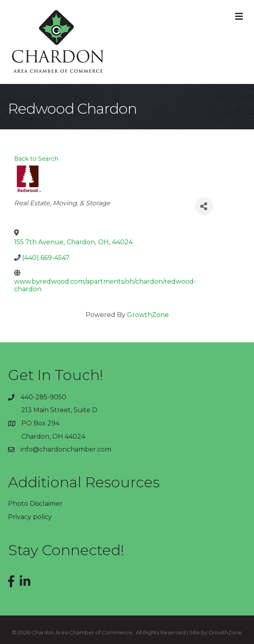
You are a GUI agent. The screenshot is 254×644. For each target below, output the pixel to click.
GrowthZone (148, 315)
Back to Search (36, 159)
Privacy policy (30, 517)
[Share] (204, 206)
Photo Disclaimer (35, 504)
